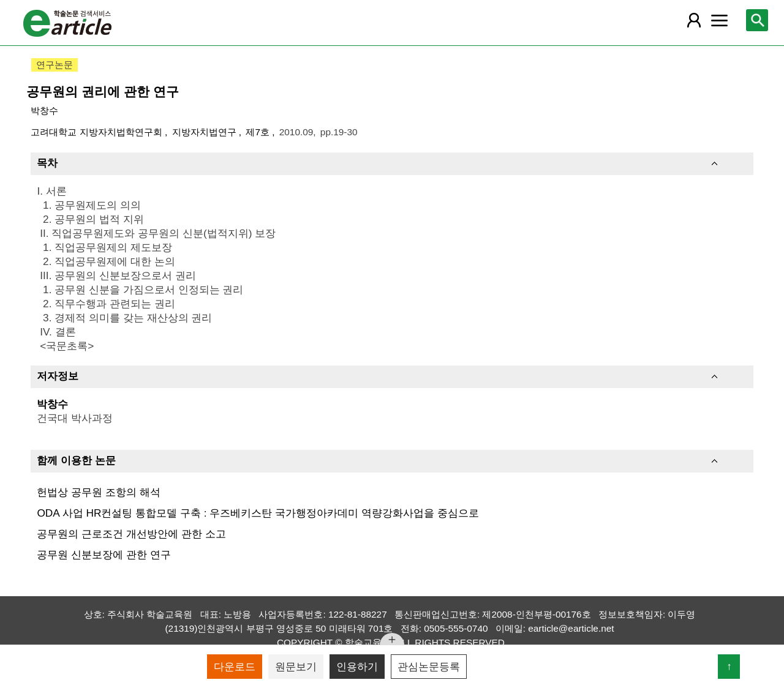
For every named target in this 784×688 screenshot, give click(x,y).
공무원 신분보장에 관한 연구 (104, 555)
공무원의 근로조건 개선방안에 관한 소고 (131, 534)
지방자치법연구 (205, 132)
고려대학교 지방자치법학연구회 (98, 132)
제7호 (259, 132)
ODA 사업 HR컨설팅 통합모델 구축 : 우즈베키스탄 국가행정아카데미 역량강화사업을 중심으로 (258, 513)
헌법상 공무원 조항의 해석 (98, 492)
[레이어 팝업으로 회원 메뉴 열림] (693, 20)
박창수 (44, 110)
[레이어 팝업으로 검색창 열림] (757, 20)
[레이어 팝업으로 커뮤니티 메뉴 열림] (720, 20)
